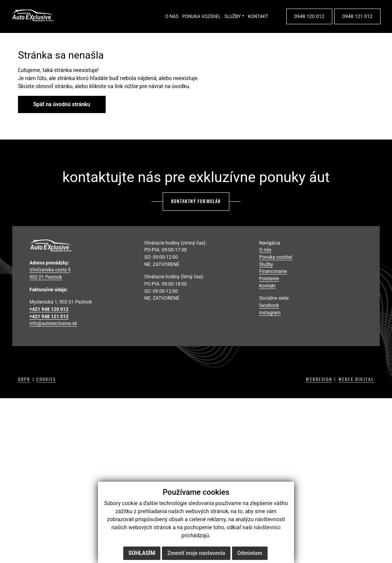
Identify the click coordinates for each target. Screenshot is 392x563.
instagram (270, 313)
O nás (265, 250)
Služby (266, 264)
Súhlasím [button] (142, 553)
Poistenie (269, 278)
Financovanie (273, 271)
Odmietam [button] (250, 553)
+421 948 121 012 (49, 316)
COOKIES (46, 379)
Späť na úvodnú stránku (62, 104)
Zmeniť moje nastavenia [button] (196, 553)
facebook (269, 305)
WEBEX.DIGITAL (356, 379)
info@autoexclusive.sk (53, 323)
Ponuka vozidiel (276, 257)
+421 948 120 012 (49, 309)
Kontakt (267, 286)
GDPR (24, 379)
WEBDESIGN (319, 379)
